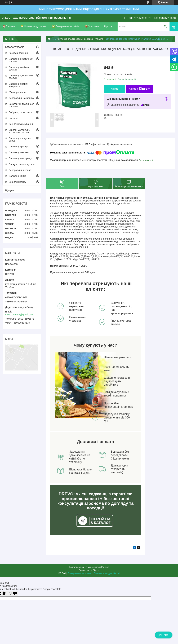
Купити (115, 89)
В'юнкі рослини (17, 92)
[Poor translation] (13, 594)
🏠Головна (9, 26)
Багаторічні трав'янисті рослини (21, 105)
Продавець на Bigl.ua (89, 570)
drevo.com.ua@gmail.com (19, 315)
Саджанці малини (19, 152)
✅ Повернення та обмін (66, 26)
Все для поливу (17, 182)
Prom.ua (105, 567)
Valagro (99, 39)
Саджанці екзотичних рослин (21, 60)
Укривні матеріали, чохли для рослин (19, 131)
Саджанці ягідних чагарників (18, 85)
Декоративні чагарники (21, 98)
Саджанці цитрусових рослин (21, 77)
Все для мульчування (21, 124)
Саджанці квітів (17, 176)
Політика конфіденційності (107, 573)
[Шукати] (165, 27)
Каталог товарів (15, 47)
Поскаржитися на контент (80, 573)
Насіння (13, 118)
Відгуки (10, 190)
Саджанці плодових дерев (20, 139)
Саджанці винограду (20, 158)
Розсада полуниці (19, 53)
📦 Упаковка (92, 26)
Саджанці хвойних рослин (19, 68)
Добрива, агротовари (21, 112)
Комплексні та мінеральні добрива (75, 39)
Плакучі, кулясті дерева (22, 164)
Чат (164, 635)
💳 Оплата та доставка (33, 26)
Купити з (139, 89)
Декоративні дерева (20, 170)
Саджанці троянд (18, 147)
